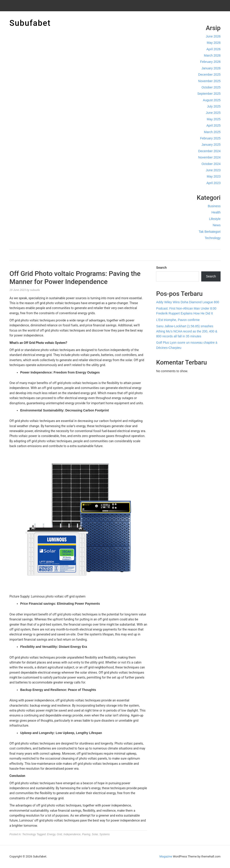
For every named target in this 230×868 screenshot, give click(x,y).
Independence (72, 834)
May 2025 (214, 119)
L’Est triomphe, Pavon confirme (178, 320)
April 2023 (213, 183)
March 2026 (212, 55)
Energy (51, 834)
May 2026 (214, 43)
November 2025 (209, 81)
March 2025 (212, 132)
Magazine (166, 856)
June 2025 (213, 113)
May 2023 (214, 176)
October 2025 (211, 87)
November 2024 (209, 157)
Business (214, 206)
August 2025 (212, 100)
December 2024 (209, 151)
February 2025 (210, 138)
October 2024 (211, 164)
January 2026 (211, 68)
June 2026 (213, 36)
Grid (59, 834)
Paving (86, 834)
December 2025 (209, 75)
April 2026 (213, 49)
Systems (105, 834)
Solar (95, 834)
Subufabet (30, 23)
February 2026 (210, 62)
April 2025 (213, 125)
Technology (213, 238)
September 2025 (209, 94)
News (217, 225)
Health (216, 212)
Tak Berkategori (210, 232)
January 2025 (211, 145)
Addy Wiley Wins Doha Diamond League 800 (188, 302)
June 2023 (213, 170)
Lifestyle (215, 219)
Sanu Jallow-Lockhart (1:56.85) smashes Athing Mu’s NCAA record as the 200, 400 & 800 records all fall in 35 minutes (187, 331)
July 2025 (214, 106)
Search (161, 268)
